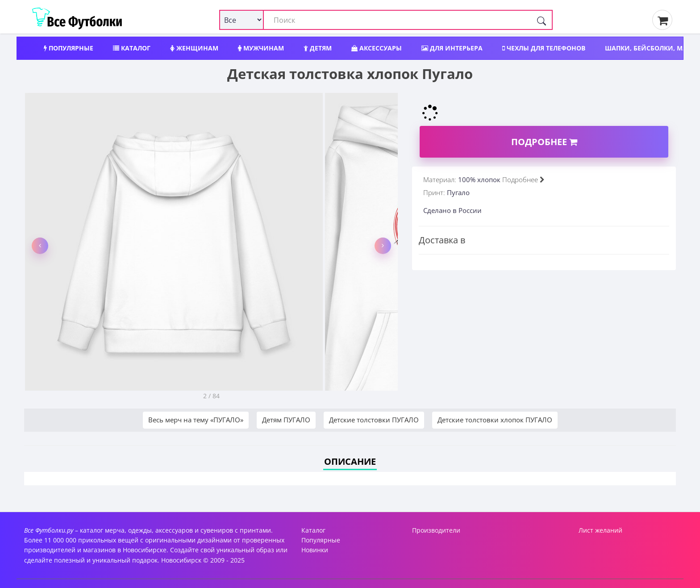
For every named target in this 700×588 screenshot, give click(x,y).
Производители (436, 530)
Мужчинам (261, 48)
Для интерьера (452, 48)
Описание (350, 461)
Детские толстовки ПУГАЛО (374, 420)
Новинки (315, 550)
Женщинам (194, 48)
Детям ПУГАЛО (286, 420)
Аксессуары (377, 48)
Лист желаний (600, 530)
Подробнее (544, 142)
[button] (40, 246)
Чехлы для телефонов (544, 48)
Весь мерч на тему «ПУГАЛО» (196, 420)
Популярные (69, 48)
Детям (318, 48)
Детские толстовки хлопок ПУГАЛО (495, 420)
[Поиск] (542, 20)
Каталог (132, 48)
